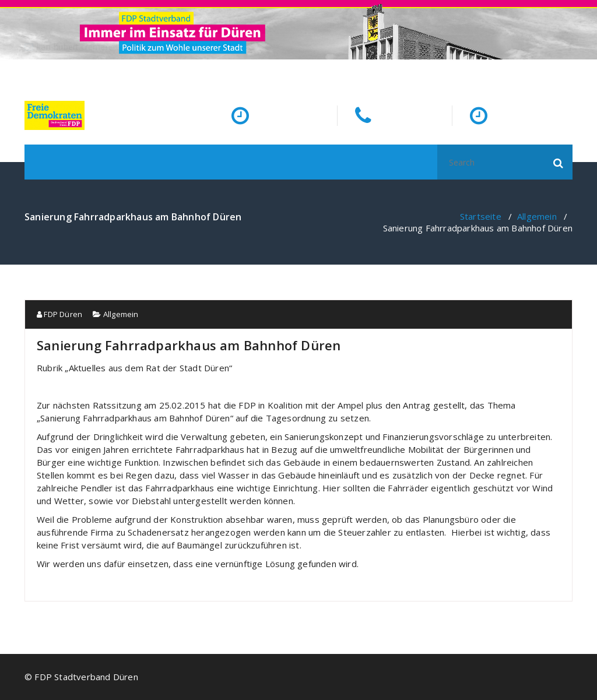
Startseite (481, 216)
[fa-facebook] (570, 71)
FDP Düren (59, 314)
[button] (559, 162)
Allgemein (537, 216)
